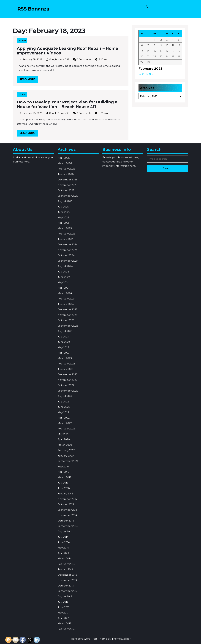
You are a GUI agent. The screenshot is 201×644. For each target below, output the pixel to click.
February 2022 (66, 519)
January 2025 (66, 330)
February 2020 (66, 541)
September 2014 (68, 617)
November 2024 (68, 341)
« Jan (142, 74)
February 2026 (66, 260)
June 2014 (64, 633)
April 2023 (64, 444)
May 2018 (63, 557)
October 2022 (66, 476)
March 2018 (65, 568)
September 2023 (68, 417)
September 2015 (68, 601)
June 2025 (64, 303)
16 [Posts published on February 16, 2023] (161, 51)
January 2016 (65, 584)
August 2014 (65, 622)
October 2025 (66, 281)
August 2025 (65, 292)
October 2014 (66, 612)
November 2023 (67, 406)
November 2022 (67, 471)
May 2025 (63, 308)
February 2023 (66, 455)
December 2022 (68, 465)
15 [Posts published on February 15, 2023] (155, 51)
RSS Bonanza (33, 9)
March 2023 (65, 449)
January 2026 (66, 265)
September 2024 (68, 352)
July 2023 (63, 428)
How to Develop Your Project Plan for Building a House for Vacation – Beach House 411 (67, 105)
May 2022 (63, 503)
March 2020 (65, 536)
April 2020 (64, 530)
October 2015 (66, 595)
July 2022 (63, 492)
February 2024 (66, 390)
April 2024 (64, 379)
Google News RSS (60, 60)
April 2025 (64, 314)
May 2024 (63, 373)
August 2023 (65, 422)
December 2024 (68, 335)
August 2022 (65, 487)
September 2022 (68, 482)
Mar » (150, 74)
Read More (30, 79)
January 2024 (66, 395)
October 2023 (66, 411)
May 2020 (63, 525)
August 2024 (65, 357)
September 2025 (68, 287)
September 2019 (68, 552)
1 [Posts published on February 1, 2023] (155, 40)
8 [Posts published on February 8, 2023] (155, 46)
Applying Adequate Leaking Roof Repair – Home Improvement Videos (68, 51)
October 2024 (66, 346)
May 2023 (63, 438)
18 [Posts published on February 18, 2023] (173, 51)
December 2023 (68, 400)
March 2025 (65, 319)
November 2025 (67, 276)
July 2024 (63, 363)
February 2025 (66, 325)
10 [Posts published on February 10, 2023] (167, 46)
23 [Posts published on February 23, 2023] (161, 57)
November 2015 (67, 590)
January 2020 (66, 547)
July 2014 (63, 628)
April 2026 (64, 249)
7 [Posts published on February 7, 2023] (148, 46)
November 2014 (67, 606)
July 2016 (63, 574)
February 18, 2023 (34, 60)
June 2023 (64, 433)
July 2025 (63, 298)
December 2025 (68, 270)
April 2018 (63, 563)
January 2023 (66, 460)
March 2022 (65, 514)
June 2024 (64, 368)
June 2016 (64, 579)
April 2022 (64, 509)
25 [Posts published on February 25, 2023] (173, 57)
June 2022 (64, 498)
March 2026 (65, 254)
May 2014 (63, 639)
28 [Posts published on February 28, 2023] (148, 62)
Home (24, 41)
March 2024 (65, 384)
